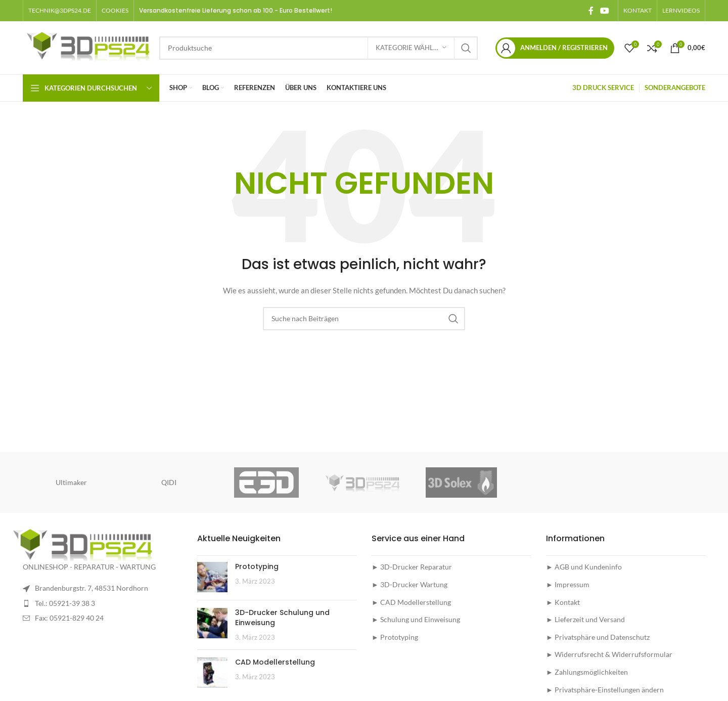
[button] (115, 11)
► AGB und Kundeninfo (584, 567)
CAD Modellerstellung (275, 662)
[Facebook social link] (591, 11)
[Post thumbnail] (212, 577)
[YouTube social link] (605, 11)
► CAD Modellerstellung (411, 602)
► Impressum (568, 584)
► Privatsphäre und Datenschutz (598, 637)
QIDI (169, 482)
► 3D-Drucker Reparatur (412, 567)
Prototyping (257, 566)
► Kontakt (563, 602)
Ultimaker (71, 482)
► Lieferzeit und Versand (585, 619)
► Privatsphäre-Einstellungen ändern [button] (605, 690)
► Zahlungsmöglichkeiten (587, 672)
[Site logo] (86, 47)
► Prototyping (395, 637)
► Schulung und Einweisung (416, 619)
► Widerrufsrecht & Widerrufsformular (609, 654)
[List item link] (102, 603)
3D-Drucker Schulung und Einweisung (282, 618)
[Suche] (318, 48)
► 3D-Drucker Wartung (409, 584)
